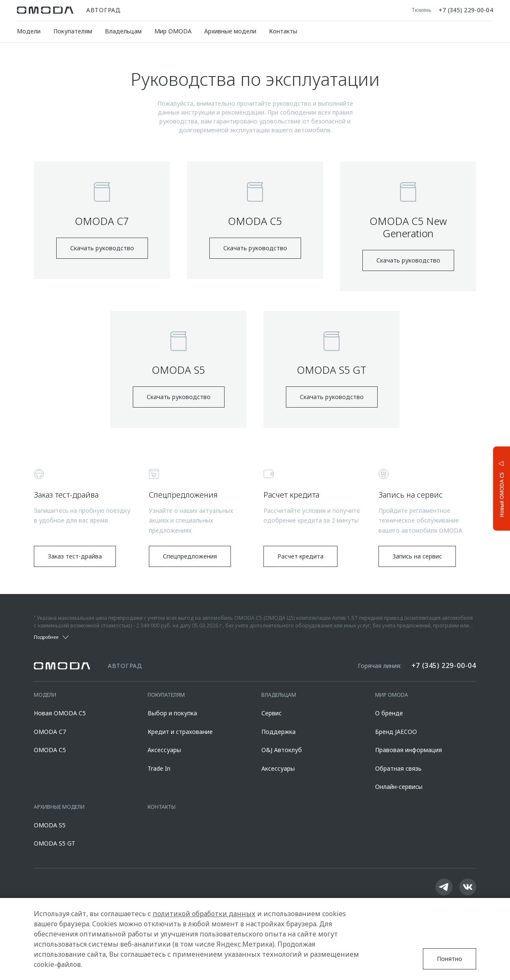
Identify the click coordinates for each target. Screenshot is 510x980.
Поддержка (278, 732)
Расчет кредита (300, 556)
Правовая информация (409, 750)
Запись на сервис (417, 556)
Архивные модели (230, 31)
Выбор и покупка (172, 713)
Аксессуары (164, 750)
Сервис (271, 713)
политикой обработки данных (204, 914)
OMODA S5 (50, 825)
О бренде (389, 713)
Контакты (283, 31)
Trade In (159, 768)
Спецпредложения (190, 556)
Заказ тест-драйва (75, 556)
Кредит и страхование (180, 732)
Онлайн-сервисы (399, 787)
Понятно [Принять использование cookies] (450, 959)
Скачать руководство (102, 248)
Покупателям (73, 31)
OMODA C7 (50, 732)
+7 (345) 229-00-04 (466, 10)
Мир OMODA (173, 31)
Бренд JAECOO (396, 732)
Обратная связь (398, 768)
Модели (29, 31)
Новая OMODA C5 (60, 713)
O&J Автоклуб (282, 750)
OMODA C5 (50, 750)
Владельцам (123, 31)
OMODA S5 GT (55, 843)
